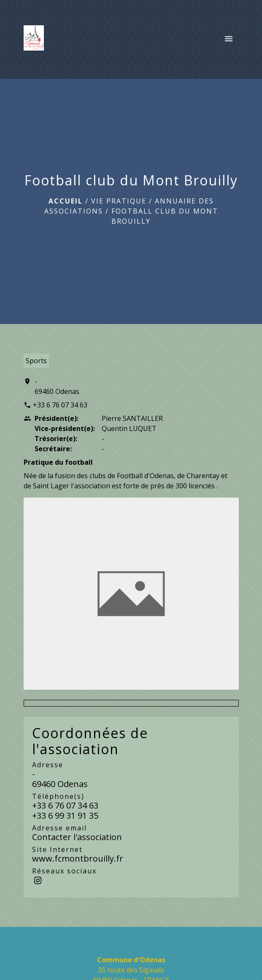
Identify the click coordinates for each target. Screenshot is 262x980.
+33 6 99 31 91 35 (65, 816)
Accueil (66, 201)
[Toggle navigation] (229, 40)
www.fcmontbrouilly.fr (78, 858)
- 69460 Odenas (57, 386)
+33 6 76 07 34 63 (60, 405)
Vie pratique (119, 201)
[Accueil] (34, 40)
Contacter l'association (77, 837)
